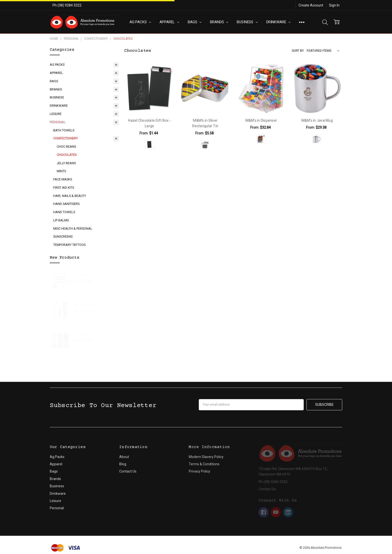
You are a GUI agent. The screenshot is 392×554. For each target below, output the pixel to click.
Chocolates (67, 155)
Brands (219, 22)
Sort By (298, 51)
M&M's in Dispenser (261, 120)
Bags (195, 22)
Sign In (334, 5)
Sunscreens (63, 237)
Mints (61, 171)
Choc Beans (66, 147)
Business (247, 22)
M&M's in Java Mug (317, 120)
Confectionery (65, 138)
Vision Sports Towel (89, 334)
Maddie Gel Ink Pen (88, 275)
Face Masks (63, 179)
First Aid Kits (64, 188)
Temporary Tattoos (69, 245)
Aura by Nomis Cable (90, 304)
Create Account (311, 5)
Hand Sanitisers (66, 204)
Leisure (56, 114)
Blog (123, 464)
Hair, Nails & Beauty (70, 196)
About (124, 457)
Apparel (169, 22)
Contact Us (128, 471)
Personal (58, 122)
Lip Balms (61, 220)
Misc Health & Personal (73, 229)
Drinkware (278, 22)
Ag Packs (140, 22)
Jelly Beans (66, 163)
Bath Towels (64, 130)
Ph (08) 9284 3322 (67, 5)
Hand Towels (64, 212)
